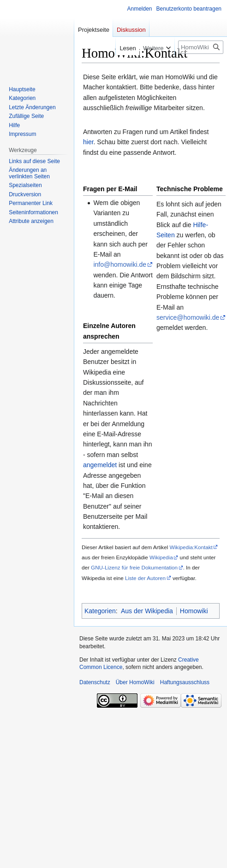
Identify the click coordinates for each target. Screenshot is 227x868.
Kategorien (100, 611)
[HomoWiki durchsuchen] (201, 47)
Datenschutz (95, 682)
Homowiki (194, 611)
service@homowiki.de (188, 317)
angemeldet (100, 465)
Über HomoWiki (135, 682)
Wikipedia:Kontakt (191, 547)
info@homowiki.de (120, 264)
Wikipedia (161, 557)
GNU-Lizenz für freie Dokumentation (134, 567)
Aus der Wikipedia (147, 611)
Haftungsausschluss (185, 682)
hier (88, 142)
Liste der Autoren (145, 578)
